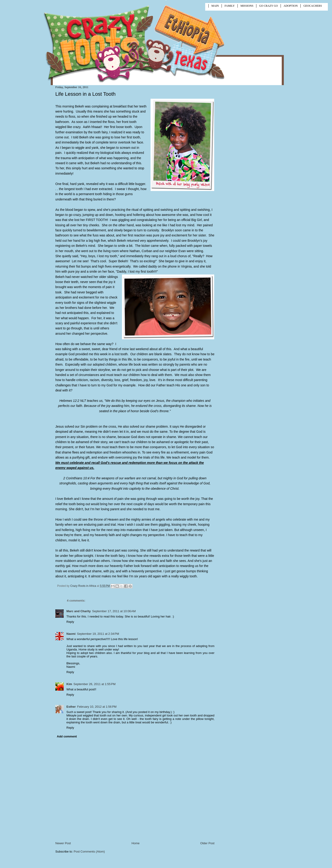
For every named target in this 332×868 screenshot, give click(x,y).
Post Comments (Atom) (89, 852)
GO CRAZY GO (268, 6)
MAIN (215, 6)
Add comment (67, 736)
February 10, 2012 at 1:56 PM (97, 707)
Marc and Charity (79, 611)
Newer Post (63, 843)
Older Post (207, 843)
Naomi (71, 634)
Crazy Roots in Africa (84, 586)
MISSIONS (247, 6)
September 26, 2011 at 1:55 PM (95, 684)
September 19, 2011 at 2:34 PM (98, 634)
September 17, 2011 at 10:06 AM (114, 611)
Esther (71, 707)
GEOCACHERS (313, 6)
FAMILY (230, 6)
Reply (70, 622)
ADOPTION (291, 6)
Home (136, 843)
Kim (69, 684)
